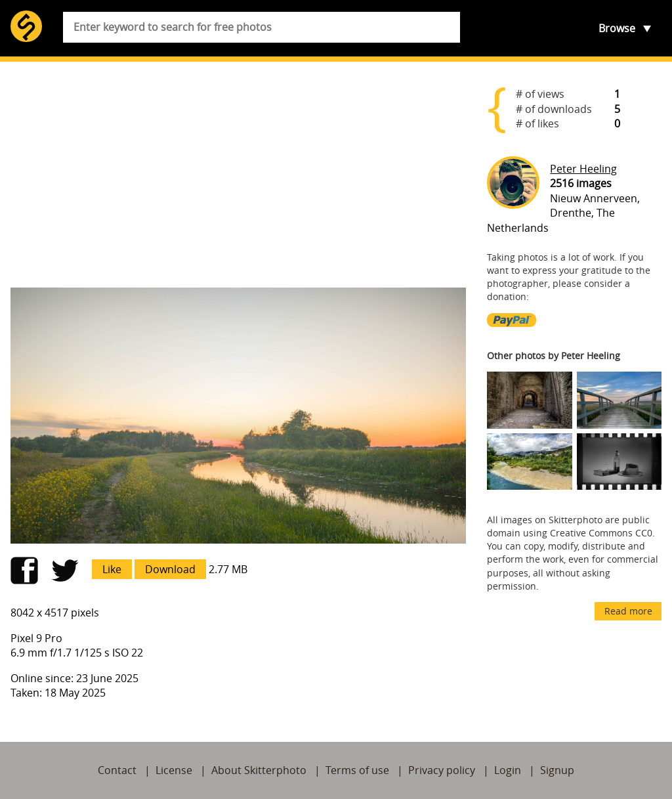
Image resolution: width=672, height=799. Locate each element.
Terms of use (357, 770)
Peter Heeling (583, 169)
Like (112, 569)
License (174, 770)
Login (508, 770)
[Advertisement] (238, 175)
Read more (628, 611)
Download (170, 569)
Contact (117, 770)
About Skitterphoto (259, 770)
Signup (557, 770)
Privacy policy (442, 770)
